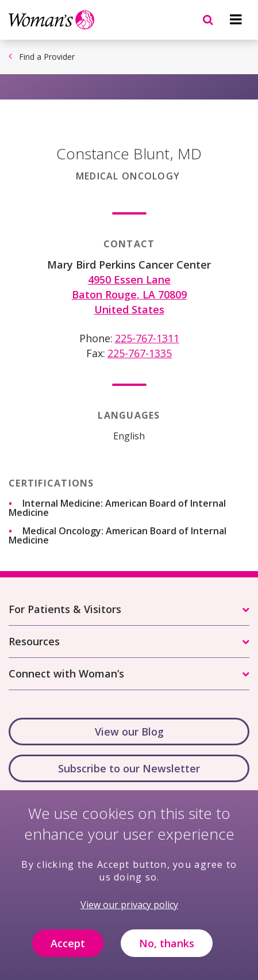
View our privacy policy (129, 914)
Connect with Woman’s (66, 673)
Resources (34, 641)
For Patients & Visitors (65, 609)
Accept (68, 953)
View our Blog (129, 732)
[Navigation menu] (236, 20)
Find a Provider (47, 57)
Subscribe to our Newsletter (129, 768)
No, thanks (167, 953)
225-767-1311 (147, 338)
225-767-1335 (140, 353)
